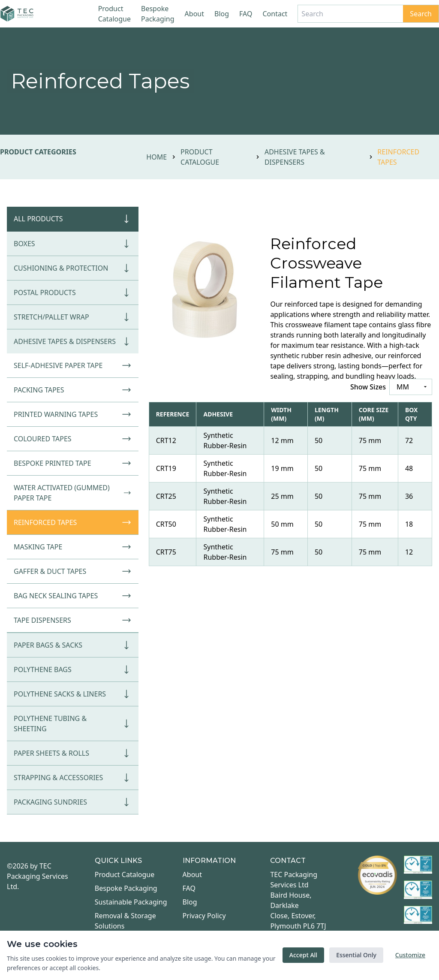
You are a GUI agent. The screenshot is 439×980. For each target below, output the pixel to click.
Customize (410, 955)
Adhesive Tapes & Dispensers (295, 157)
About (194, 14)
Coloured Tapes (73, 439)
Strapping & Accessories (73, 778)
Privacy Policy (204, 916)
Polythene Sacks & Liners (73, 694)
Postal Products (73, 292)
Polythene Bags (73, 669)
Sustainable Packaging (131, 902)
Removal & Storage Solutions (125, 921)
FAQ (246, 14)
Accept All (303, 955)
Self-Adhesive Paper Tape (73, 365)
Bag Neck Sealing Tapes (73, 596)
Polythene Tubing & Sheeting (73, 724)
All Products (73, 219)
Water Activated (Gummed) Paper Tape (73, 493)
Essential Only (356, 955)
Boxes (73, 244)
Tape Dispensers (73, 620)
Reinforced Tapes (73, 522)
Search (421, 14)
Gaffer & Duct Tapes (73, 571)
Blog (222, 14)
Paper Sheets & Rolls (73, 753)
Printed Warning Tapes (73, 414)
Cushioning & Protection (73, 268)
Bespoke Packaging (158, 14)
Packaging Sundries (73, 802)
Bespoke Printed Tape (73, 463)
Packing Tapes (73, 390)
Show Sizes (368, 387)
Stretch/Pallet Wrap (73, 317)
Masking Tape (73, 547)
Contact (275, 14)
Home (156, 157)
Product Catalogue (114, 14)
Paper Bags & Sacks (73, 645)
